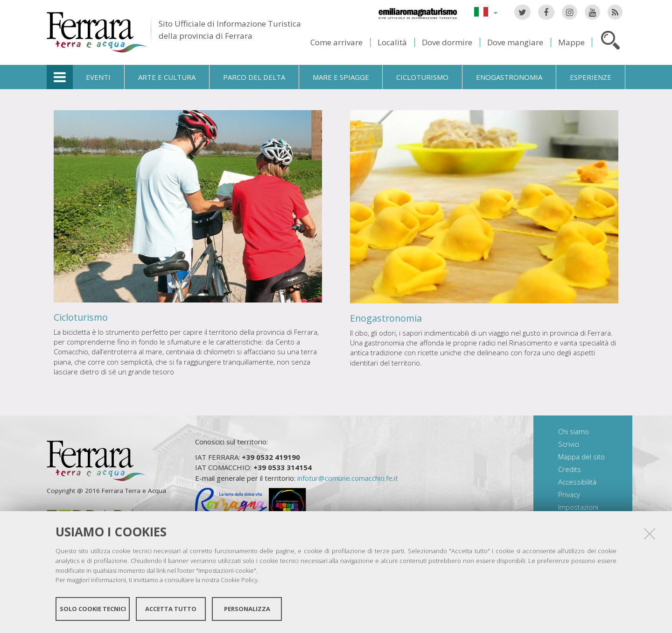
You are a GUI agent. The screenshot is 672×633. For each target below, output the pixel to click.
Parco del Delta (254, 77)
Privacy (569, 494)
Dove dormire (447, 42)
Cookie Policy (239, 580)
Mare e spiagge (341, 77)
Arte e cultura (167, 77)
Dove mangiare (515, 42)
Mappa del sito (581, 457)
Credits (570, 469)
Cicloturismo (422, 77)
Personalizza (247, 609)
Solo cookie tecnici (93, 609)
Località (392, 42)
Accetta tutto (171, 609)
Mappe (571, 42)
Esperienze (591, 77)
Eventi (98, 77)
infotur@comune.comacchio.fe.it (348, 478)
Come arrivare (336, 42)
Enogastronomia (509, 77)
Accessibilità (577, 482)
